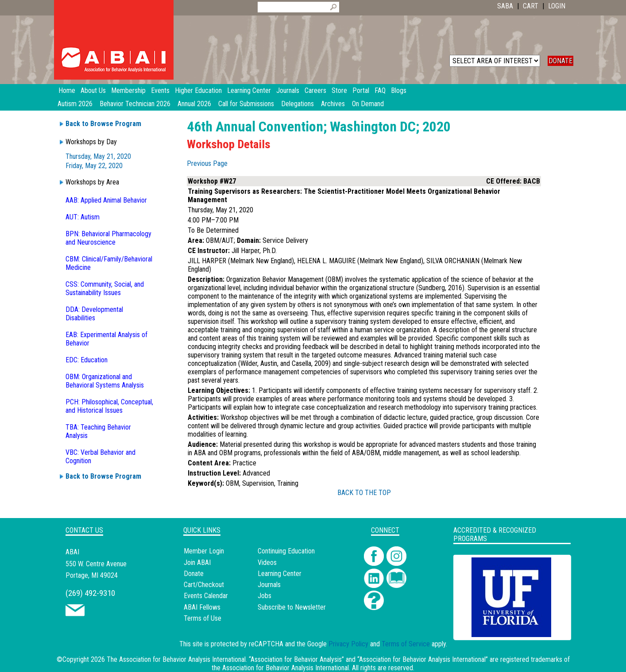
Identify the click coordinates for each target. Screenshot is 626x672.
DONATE (560, 61)
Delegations (298, 104)
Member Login (204, 551)
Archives (333, 104)
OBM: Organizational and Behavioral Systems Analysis (105, 381)
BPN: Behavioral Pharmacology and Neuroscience (108, 238)
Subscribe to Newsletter (292, 607)
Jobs (265, 596)
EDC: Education (87, 360)
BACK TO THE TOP (364, 493)
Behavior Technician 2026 (135, 104)
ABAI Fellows (202, 607)
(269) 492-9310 (90, 593)
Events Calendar (206, 596)
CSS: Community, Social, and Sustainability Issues (105, 288)
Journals (269, 585)
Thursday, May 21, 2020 (98, 156)
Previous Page (207, 163)
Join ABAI (197, 563)
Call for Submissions (246, 104)
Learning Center (280, 574)
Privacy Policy (348, 644)
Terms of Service (406, 644)
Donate (194, 574)
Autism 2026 (75, 104)
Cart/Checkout (204, 585)
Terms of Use (203, 618)
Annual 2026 (194, 104)
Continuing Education (286, 551)
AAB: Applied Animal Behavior (106, 200)
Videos (267, 563)
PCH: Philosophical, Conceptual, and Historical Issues (109, 406)
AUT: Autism (83, 217)
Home (67, 90)
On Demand (368, 104)
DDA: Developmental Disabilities (94, 314)
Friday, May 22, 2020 (94, 166)
